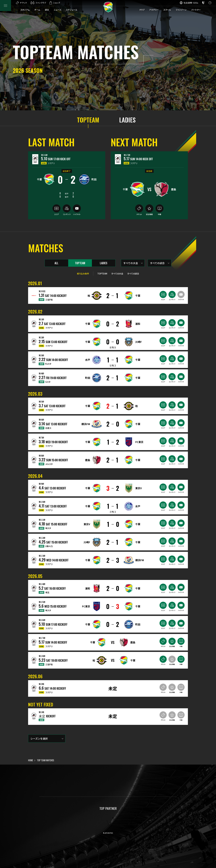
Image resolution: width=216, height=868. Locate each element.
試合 (47, 10)
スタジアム (25, 10)
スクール (167, 10)
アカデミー (154, 10)
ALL (56, 263)
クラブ (142, 10)
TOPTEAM (88, 120)
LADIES (127, 120)
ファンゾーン (181, 10)
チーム (37, 10)
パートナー (196, 10)
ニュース (57, 10)
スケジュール (72, 10)
